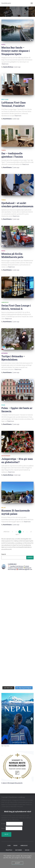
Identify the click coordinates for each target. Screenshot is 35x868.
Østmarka (5, 353)
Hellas (3, 508)
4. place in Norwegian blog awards (12, 783)
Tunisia (4, 150)
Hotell (3, 45)
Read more (5, 64)
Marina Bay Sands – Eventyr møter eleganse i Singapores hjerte (16, 51)
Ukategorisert (6, 456)
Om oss (27, 850)
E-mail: (4, 824)
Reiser (15, 846)
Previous (7, 532)
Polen (3, 405)
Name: (3, 828)
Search (4, 554)
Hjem (9, 846)
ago (17, 67)
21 (31, 532)
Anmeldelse (5, 302)
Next (17, 535)
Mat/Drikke (19, 850)
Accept (17, 863)
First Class (5, 100)
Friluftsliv (9, 850)
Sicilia (3, 251)
